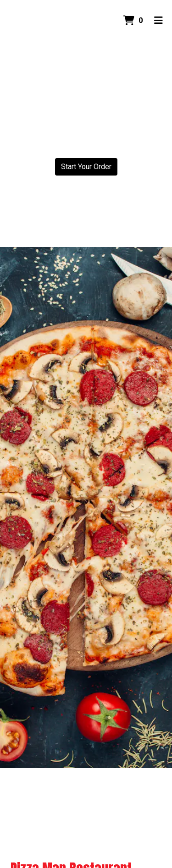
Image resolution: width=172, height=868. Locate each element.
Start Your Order (86, 167)
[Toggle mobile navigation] (158, 21)
